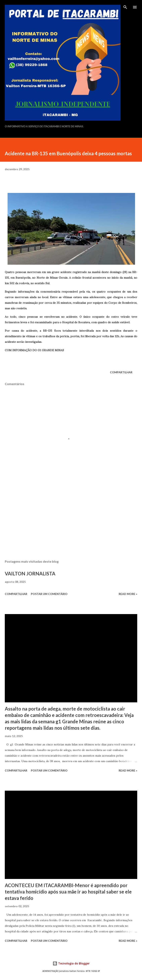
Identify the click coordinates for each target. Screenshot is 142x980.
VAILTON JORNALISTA (30, 574)
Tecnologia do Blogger (71, 963)
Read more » (128, 594)
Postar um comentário (49, 594)
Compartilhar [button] (121, 372)
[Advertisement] (71, 519)
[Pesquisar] (125, 7)
